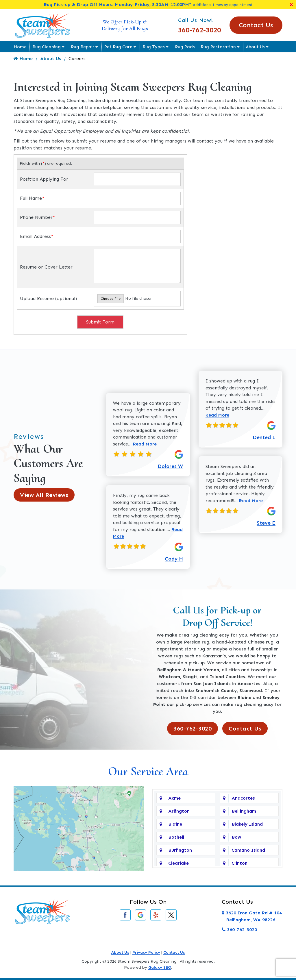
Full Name (32, 198)
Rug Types (154, 47)
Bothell (176, 839)
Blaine (175, 826)
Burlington (180, 852)
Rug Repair (83, 47)
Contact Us (256, 25)
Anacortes (243, 800)
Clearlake (178, 865)
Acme (174, 800)
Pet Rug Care (118, 47)
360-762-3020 (199, 30)
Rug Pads (185, 47)
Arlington (179, 813)
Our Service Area (148, 773)
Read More (168, 445)
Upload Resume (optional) (48, 298)
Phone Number (37, 217)
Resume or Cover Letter (46, 267)
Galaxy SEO (160, 969)
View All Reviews (44, 496)
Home (20, 47)
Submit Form (100, 322)
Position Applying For (44, 179)
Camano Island (248, 852)
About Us (255, 47)
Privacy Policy (146, 954)
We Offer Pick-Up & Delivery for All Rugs (125, 25)
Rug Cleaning (47, 47)
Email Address (37, 236)
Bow (236, 839)
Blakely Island (247, 826)
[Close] (291, 4)
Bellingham (244, 813)
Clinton (239, 865)
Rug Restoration (218, 47)
